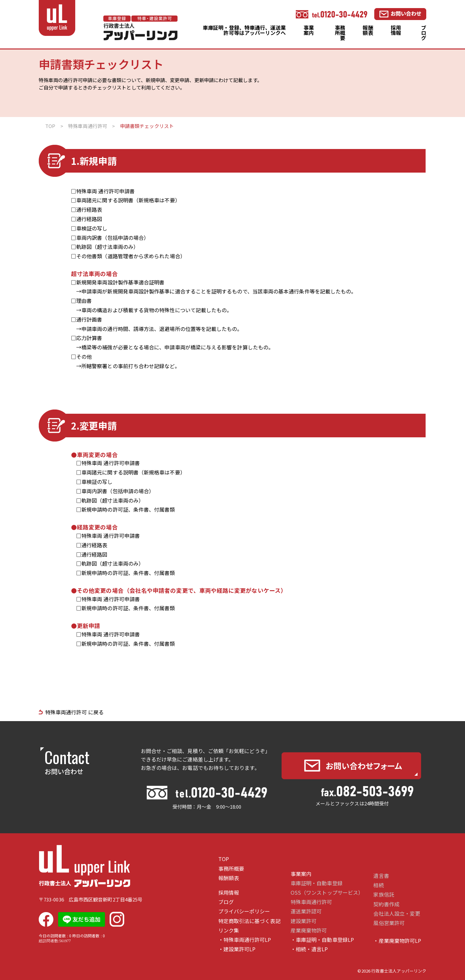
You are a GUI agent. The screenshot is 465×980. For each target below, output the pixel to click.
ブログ (424, 33)
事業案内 (309, 30)
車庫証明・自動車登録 (317, 883)
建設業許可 (304, 921)
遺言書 (381, 876)
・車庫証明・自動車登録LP (322, 940)
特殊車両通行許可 (311, 902)
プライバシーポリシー (244, 911)
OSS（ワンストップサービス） (327, 893)
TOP (224, 859)
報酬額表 (368, 30)
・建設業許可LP (237, 949)
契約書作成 (386, 904)
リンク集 (229, 930)
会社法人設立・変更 (397, 914)
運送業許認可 (306, 911)
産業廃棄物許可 (309, 930)
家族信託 (384, 895)
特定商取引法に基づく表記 (249, 921)
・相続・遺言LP (309, 949)
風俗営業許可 (389, 923)
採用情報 (396, 30)
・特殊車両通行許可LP (245, 940)
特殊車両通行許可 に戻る (74, 712)
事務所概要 (340, 33)
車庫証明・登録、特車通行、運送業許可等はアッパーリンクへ (244, 30)
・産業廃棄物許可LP (397, 941)
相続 (378, 885)
